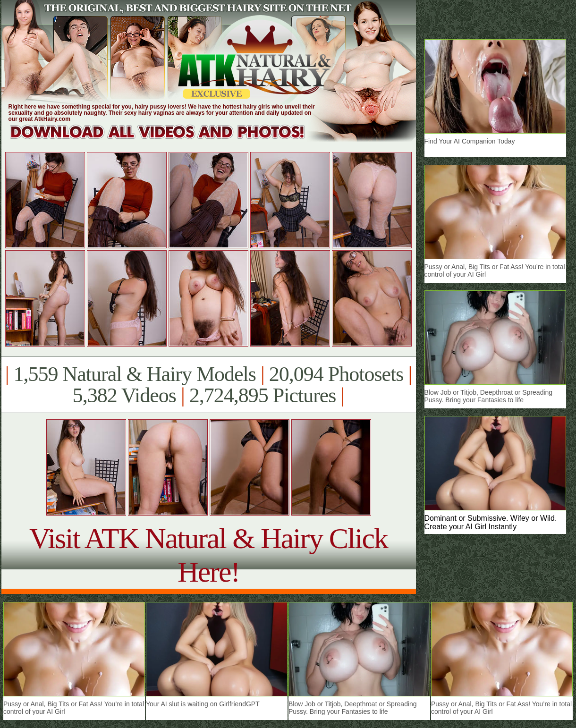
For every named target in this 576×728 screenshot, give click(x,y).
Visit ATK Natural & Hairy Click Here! (208, 555)
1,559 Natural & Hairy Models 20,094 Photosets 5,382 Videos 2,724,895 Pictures (208, 385)
